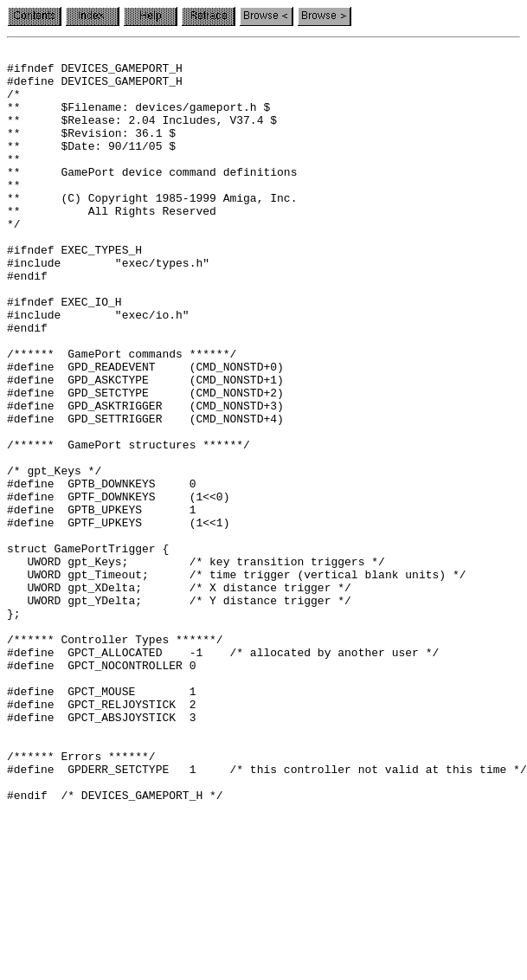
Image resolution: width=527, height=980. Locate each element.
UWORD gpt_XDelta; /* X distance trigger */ (179, 696)
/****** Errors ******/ (81, 899)
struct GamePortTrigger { (88, 649)
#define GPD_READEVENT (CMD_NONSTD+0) (145, 431)
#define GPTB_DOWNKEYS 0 (101, 571)
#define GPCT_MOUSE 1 (101, 821)
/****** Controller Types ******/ (115, 758)
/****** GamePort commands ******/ (122, 416)
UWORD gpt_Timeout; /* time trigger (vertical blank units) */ (236, 680)
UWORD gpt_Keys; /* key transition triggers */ (196, 665)
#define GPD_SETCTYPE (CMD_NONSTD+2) (145, 462)
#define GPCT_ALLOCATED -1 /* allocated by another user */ (223, 774)
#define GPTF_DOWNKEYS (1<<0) (118, 587)
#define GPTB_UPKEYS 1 (101, 603)
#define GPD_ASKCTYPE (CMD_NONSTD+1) (145, 447)
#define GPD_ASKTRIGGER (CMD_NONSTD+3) (145, 478)
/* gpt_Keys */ (54, 556)
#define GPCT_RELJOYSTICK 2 (101, 836)
